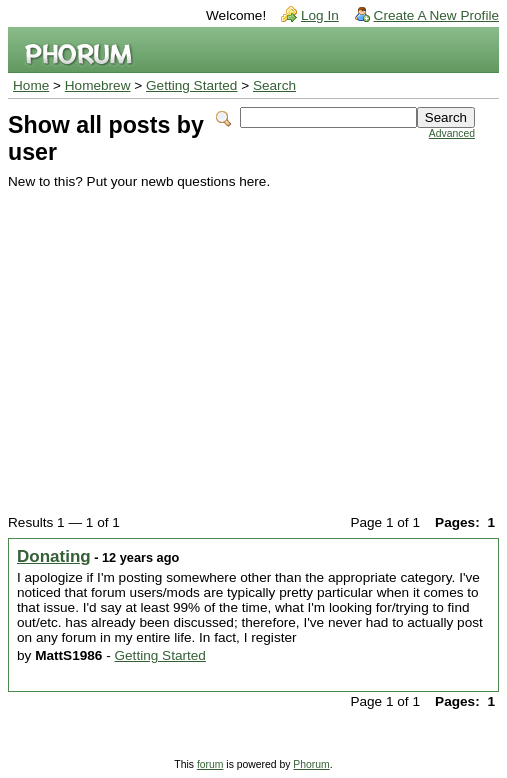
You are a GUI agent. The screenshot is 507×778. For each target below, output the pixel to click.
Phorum (311, 764)
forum (210, 764)
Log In (320, 15)
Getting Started (191, 85)
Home (31, 85)
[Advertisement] (241, 339)
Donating (54, 556)
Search (274, 85)
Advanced (452, 133)
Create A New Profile (436, 15)
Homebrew (98, 85)
